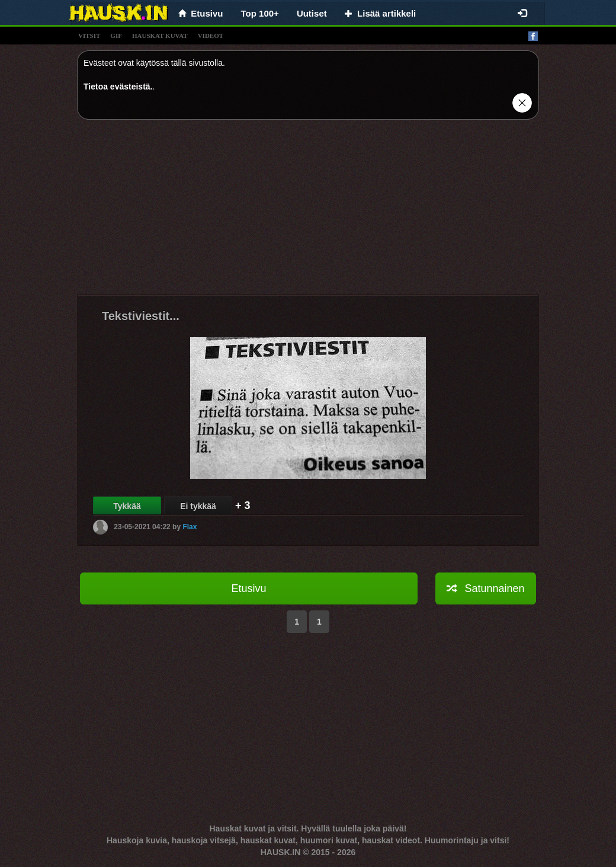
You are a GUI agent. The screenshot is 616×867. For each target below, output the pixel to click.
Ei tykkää (198, 506)
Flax (190, 527)
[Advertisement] (308, 212)
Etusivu (248, 588)
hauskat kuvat (160, 36)
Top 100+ (260, 13)
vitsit (89, 36)
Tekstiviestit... (141, 316)
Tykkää (127, 506)
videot (211, 36)
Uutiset (312, 13)
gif (116, 36)
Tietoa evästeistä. (118, 87)
